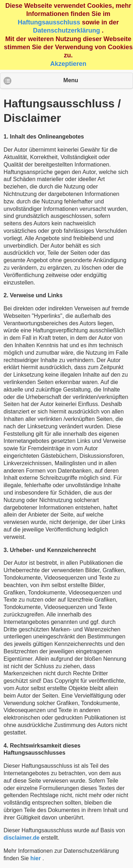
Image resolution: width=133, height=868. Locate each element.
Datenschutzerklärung (66, 30)
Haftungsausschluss (49, 22)
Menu (71, 80)
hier (36, 858)
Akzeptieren (68, 64)
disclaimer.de (21, 838)
